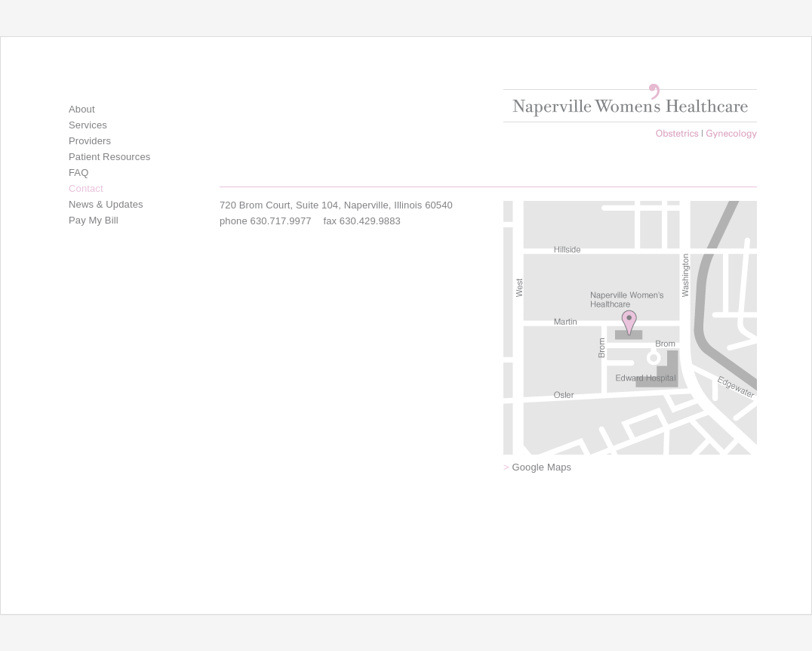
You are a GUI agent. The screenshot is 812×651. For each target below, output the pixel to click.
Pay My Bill (94, 220)
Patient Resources (109, 157)
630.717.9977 (281, 221)
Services (88, 125)
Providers (90, 141)
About (82, 109)
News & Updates (106, 204)
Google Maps (537, 467)
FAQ (78, 173)
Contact (86, 188)
